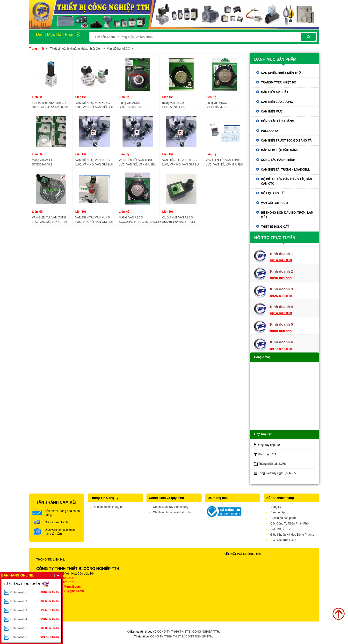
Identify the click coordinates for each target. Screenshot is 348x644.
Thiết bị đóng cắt (275, 227)
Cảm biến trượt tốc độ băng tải (287, 141)
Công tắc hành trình (278, 160)
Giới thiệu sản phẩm (283, 518)
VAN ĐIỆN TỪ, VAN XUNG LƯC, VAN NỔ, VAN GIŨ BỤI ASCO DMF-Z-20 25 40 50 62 (224, 163)
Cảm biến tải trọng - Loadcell (285, 170)
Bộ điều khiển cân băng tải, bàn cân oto (286, 181)
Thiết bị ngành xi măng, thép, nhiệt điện (76, 49)
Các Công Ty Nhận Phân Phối (290, 524)
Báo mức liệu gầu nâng (280, 150)
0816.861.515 (65, 578)
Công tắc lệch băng (278, 121)
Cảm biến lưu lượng (277, 102)
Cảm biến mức (272, 112)
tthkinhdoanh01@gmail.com (65, 591)
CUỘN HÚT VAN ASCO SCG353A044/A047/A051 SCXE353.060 (179, 220)
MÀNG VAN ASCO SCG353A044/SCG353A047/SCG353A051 (147, 220)
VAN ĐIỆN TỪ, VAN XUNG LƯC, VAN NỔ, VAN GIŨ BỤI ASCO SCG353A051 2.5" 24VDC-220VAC (94, 163)
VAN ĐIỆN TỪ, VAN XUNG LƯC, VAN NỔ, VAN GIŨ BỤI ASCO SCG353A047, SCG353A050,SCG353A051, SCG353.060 (94, 220)
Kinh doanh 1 (34, 592)
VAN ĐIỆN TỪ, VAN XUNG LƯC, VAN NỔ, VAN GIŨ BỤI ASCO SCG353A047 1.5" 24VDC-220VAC (138, 163)
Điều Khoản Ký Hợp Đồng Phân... (292, 535)
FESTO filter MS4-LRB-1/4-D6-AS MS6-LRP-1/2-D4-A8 (50, 105)
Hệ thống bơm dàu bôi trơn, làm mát (287, 215)
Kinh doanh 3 (34, 610)
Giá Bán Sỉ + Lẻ (281, 529)
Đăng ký (276, 507)
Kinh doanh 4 (34, 619)
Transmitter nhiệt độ (279, 82)
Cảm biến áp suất (275, 92)
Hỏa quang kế (272, 193)
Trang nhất (36, 49)
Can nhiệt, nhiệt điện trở (281, 73)
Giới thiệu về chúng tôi (109, 507)
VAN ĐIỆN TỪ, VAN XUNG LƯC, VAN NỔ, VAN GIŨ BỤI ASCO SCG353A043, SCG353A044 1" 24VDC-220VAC (181, 163)
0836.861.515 (65, 582)
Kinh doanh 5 (34, 628)
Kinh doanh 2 (34, 601)
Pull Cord (269, 131)
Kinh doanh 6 (34, 637)
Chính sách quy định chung (171, 507)
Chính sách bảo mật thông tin (172, 512)
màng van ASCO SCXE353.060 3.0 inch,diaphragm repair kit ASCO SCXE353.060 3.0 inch (135, 105)
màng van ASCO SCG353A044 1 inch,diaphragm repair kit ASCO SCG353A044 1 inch (50, 163)
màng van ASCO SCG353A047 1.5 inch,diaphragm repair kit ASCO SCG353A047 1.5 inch (225, 105)
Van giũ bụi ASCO (118, 49)
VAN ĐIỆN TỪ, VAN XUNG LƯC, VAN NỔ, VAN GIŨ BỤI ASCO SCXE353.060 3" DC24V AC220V (51, 220)
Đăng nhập (278, 512)
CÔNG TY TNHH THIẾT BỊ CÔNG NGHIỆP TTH (188, 632)
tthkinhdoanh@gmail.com (63, 587)
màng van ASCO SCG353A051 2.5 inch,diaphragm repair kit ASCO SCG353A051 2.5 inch (181, 105)
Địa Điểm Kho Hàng (283, 540)
